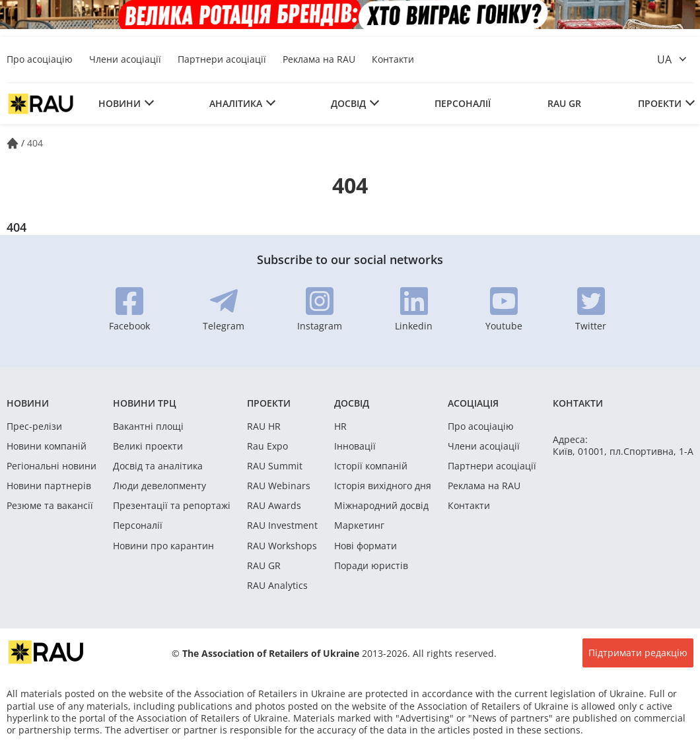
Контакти (393, 59)
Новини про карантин (163, 546)
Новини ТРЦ (145, 403)
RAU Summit (275, 466)
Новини (120, 103)
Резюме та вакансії (50, 506)
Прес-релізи (34, 426)
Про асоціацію (40, 59)
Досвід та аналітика (158, 466)
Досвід (348, 103)
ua (664, 59)
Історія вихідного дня (383, 486)
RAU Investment (282, 526)
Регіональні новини (52, 466)
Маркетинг (359, 526)
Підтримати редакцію (638, 653)
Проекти (660, 103)
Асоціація (473, 403)
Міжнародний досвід (381, 506)
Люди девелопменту (159, 486)
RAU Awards (274, 506)
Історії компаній (371, 466)
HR (340, 426)
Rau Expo (267, 446)
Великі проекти (148, 446)
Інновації (355, 446)
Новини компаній (47, 446)
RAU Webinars (279, 486)
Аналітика (236, 103)
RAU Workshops (282, 546)
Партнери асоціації (222, 59)
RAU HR (264, 426)
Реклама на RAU (319, 59)
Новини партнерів (49, 486)
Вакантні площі (148, 426)
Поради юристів (371, 566)
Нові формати (366, 546)
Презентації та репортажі (172, 506)
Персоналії (463, 103)
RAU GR (564, 103)
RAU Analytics (277, 586)
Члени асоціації (125, 59)
